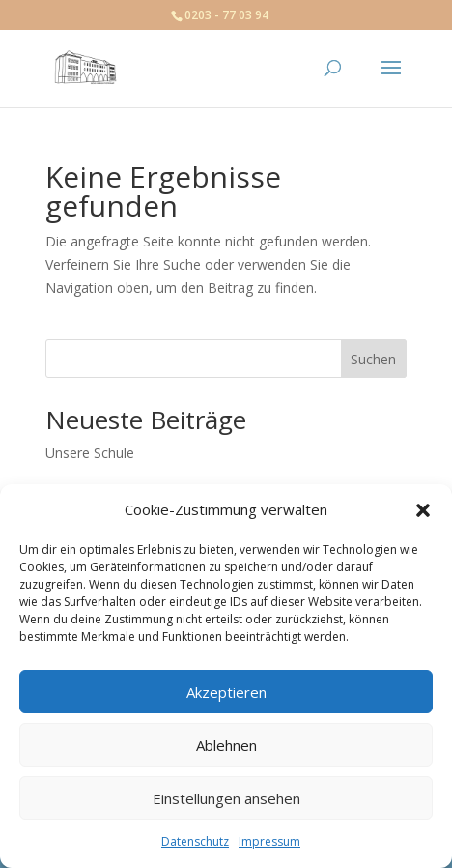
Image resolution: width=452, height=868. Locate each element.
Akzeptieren (226, 692)
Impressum (269, 841)
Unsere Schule (90, 453)
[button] (423, 510)
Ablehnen (226, 745)
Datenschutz (195, 841)
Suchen (373, 359)
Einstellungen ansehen (226, 798)
